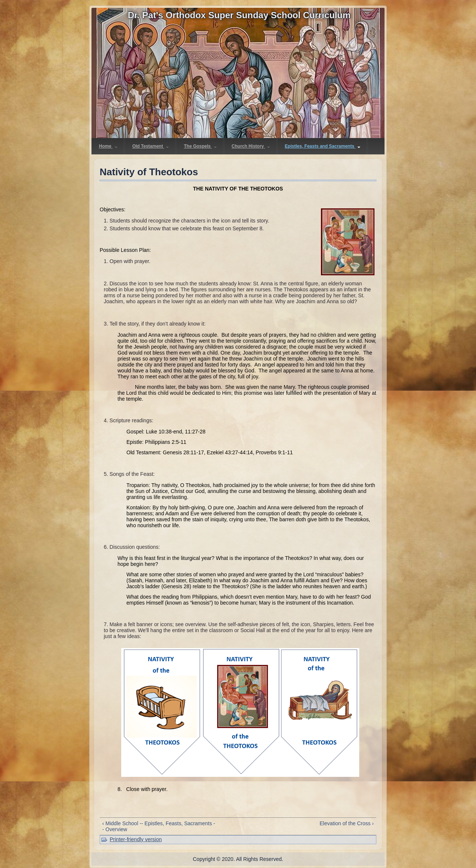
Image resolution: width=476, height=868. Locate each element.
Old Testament (151, 146)
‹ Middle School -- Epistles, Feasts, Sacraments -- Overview (159, 826)
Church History (251, 146)
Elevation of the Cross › (347, 823)
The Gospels (200, 146)
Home (108, 146)
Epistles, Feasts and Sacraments (323, 146)
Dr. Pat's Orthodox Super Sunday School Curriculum (239, 15)
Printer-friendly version (136, 839)
